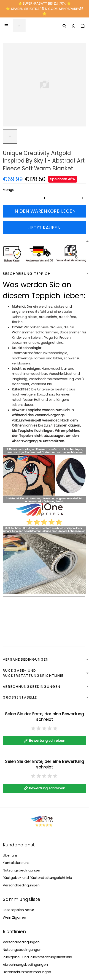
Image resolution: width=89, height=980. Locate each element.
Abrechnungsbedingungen (25, 964)
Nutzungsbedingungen (22, 870)
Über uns (10, 855)
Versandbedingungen (21, 885)
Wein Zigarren (14, 917)
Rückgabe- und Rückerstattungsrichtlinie (37, 878)
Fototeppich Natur (18, 910)
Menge (9, 190)
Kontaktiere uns (16, 863)
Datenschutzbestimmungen (27, 972)
